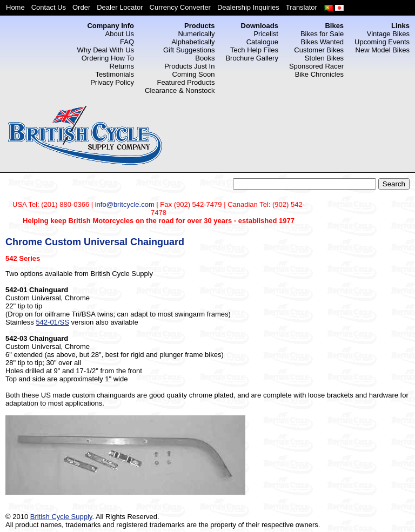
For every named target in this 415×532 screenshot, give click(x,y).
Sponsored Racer (316, 66)
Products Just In (189, 66)
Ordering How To (108, 58)
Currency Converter (180, 7)
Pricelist (266, 34)
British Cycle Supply (61, 517)
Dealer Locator (120, 7)
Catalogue (262, 42)
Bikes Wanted (322, 42)
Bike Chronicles (319, 74)
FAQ (127, 42)
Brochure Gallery (252, 58)
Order (81, 7)
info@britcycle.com (125, 204)
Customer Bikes (319, 50)
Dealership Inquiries (248, 7)
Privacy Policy (112, 82)
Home (15, 7)
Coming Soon (194, 74)
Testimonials (115, 74)
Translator (302, 7)
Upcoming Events (382, 42)
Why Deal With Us (106, 50)
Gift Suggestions (189, 50)
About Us (120, 34)
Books (205, 58)
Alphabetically (193, 42)
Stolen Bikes (324, 58)
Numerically (196, 34)
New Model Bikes (383, 50)
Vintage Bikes (388, 34)
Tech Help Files (254, 50)
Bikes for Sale (322, 34)
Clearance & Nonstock (180, 90)
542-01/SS (52, 322)
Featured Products (186, 82)
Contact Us (49, 7)
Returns (122, 66)
